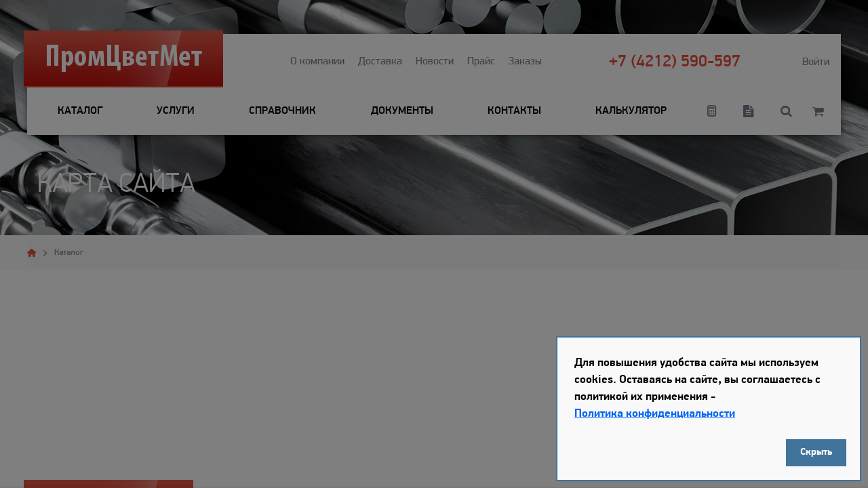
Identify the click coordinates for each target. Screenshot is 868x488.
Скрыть (816, 452)
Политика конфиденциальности (655, 414)
